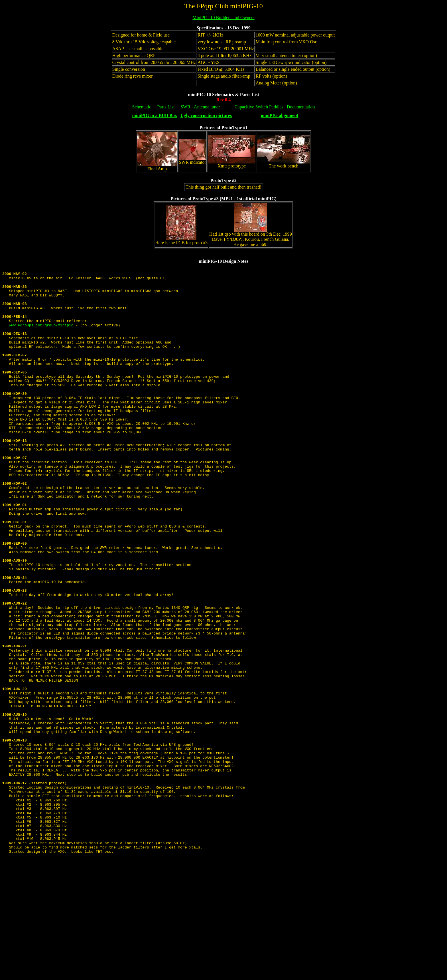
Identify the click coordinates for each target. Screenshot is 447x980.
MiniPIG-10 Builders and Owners (223, 18)
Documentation (301, 107)
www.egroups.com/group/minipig (41, 337)
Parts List (166, 107)
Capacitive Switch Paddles (259, 107)
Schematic (142, 107)
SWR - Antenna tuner (200, 107)
